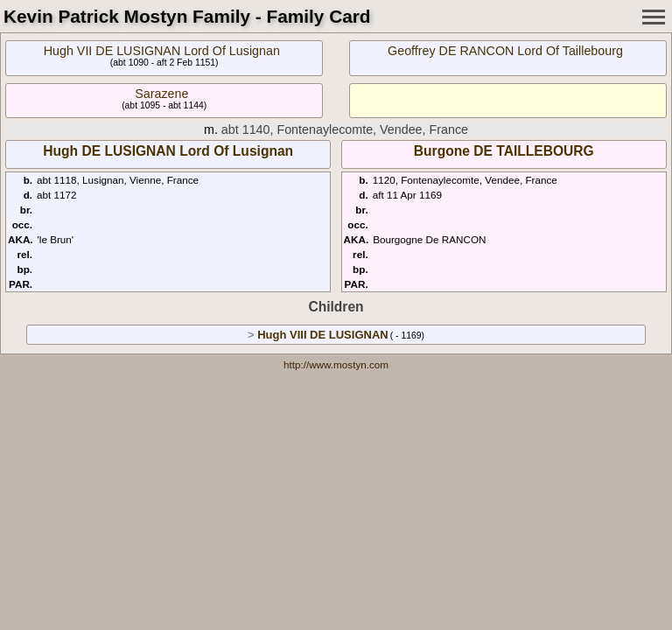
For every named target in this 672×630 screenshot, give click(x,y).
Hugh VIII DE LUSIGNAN (323, 335)
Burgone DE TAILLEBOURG (504, 151)
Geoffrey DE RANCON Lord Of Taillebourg (505, 51)
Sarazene (161, 94)
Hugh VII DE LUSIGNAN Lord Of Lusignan (162, 51)
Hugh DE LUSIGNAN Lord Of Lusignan (168, 151)
